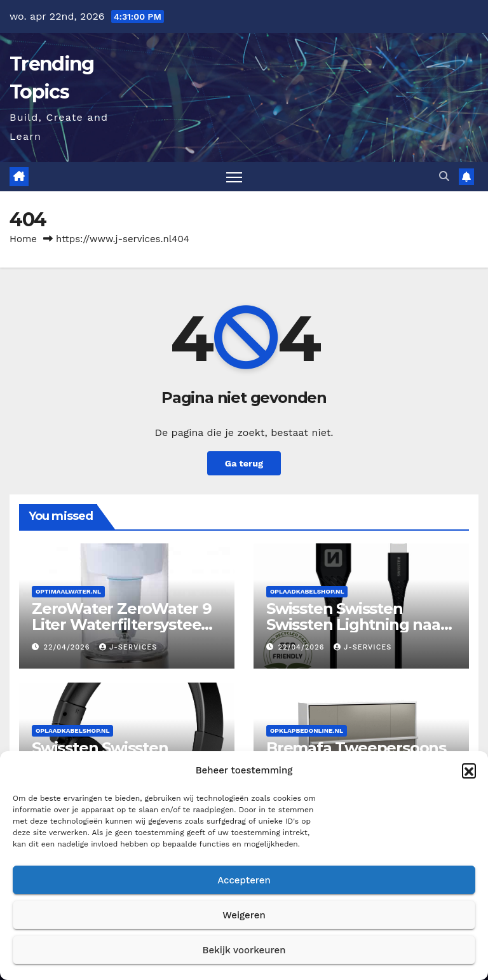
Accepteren (244, 880)
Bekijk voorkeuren (244, 950)
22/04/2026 (68, 647)
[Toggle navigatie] (234, 177)
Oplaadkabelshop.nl (307, 591)
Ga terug (244, 463)
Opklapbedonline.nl (307, 731)
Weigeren (244, 915)
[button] (469, 770)
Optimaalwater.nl (68, 591)
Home (23, 239)
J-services (128, 647)
